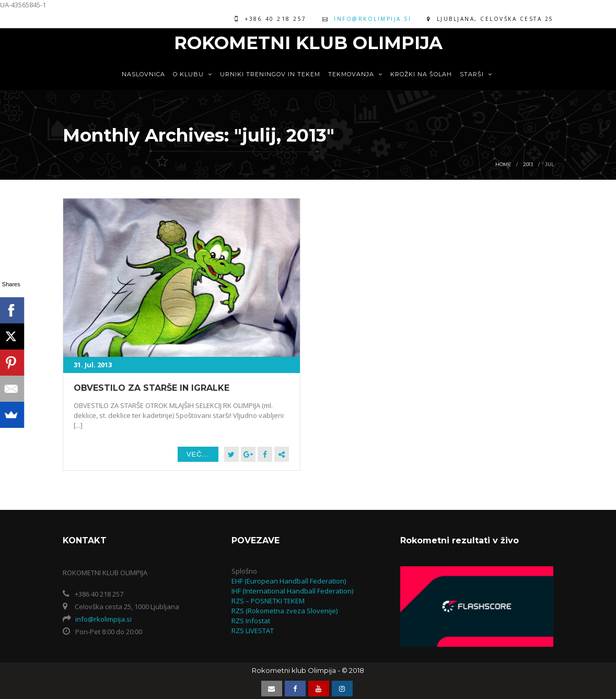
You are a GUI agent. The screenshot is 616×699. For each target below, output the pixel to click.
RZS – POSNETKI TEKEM (268, 601)
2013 (528, 164)
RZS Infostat (251, 621)
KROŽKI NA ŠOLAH (421, 74)
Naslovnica (143, 74)
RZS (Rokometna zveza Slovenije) (284, 611)
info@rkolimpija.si (373, 19)
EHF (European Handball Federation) (289, 581)
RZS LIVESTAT (253, 631)
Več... (198, 454)
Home (503, 164)
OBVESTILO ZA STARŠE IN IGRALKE (152, 388)
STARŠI (476, 74)
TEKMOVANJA (355, 74)
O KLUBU (193, 74)
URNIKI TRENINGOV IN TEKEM (270, 74)
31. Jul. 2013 (93, 365)
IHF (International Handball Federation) (292, 591)
